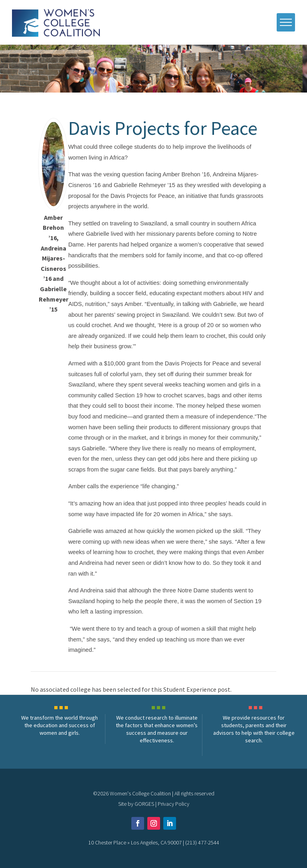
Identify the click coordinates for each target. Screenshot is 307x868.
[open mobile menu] (286, 22)
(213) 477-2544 (202, 842)
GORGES (144, 804)
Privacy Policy (173, 804)
